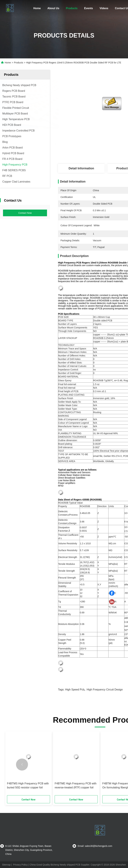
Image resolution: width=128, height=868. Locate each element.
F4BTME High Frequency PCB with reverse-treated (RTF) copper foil (76, 785)
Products (72, 8)
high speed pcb (75, 690)
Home (37, 8)
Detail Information (81, 168)
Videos (104, 8)
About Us (53, 8)
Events (88, 8)
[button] (22, 765)
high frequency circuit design (105, 690)
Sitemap (6, 865)
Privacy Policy (20, 865)
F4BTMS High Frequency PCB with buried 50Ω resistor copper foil (28, 785)
